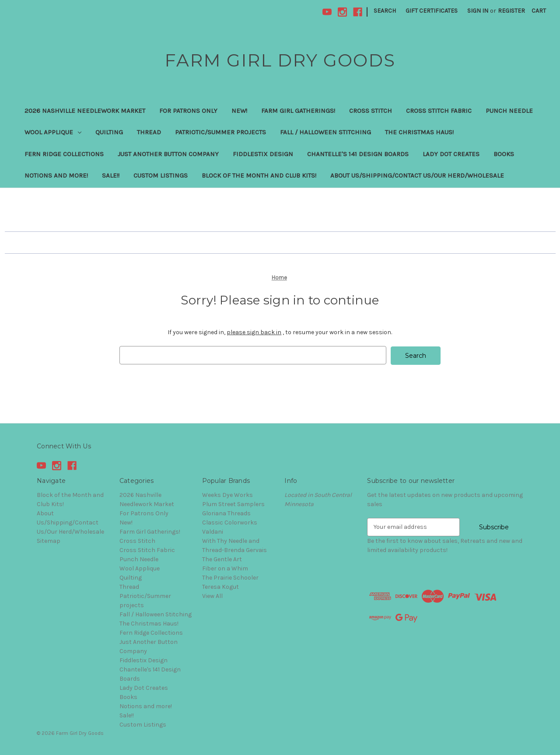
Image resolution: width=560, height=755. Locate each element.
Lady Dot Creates (451, 154)
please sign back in (254, 332)
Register (511, 11)
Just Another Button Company (168, 154)
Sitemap (49, 540)
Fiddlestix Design (263, 154)
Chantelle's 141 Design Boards (358, 154)
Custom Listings (161, 175)
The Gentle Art (222, 559)
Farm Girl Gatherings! (298, 111)
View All (212, 596)
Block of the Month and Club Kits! (259, 175)
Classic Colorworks (230, 522)
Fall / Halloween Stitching (325, 132)
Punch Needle (509, 111)
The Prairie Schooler (230, 577)
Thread (149, 132)
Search (385, 11)
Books (504, 154)
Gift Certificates (432, 11)
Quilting (109, 132)
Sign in (478, 11)
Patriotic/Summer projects (220, 132)
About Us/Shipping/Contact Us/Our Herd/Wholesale (417, 175)
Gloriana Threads (226, 513)
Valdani (213, 531)
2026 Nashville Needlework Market (85, 111)
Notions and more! (56, 175)
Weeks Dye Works (227, 495)
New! (239, 111)
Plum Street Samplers (233, 504)
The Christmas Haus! (419, 132)
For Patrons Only (188, 111)
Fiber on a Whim (225, 568)
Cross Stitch (371, 111)
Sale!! (111, 175)
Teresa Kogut (220, 586)
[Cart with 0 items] (539, 11)
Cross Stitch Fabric (439, 111)
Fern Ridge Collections (64, 154)
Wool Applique (53, 132)
